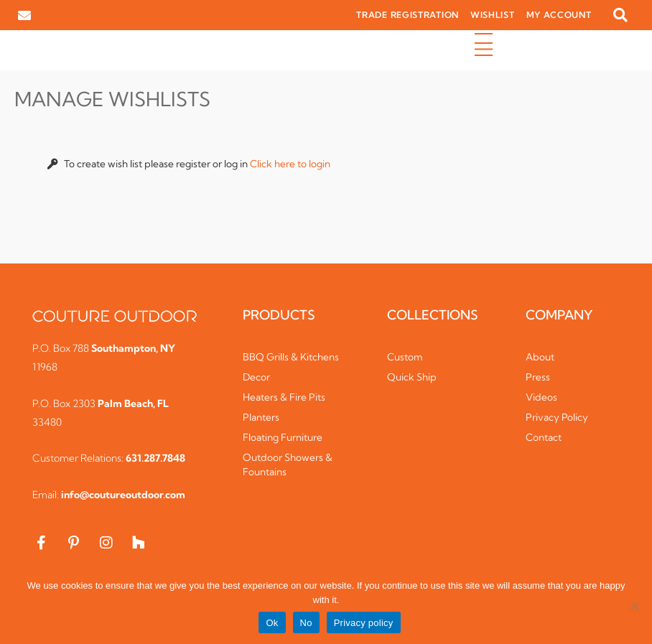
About (540, 357)
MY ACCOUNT (559, 15)
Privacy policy (364, 623)
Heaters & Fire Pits (284, 397)
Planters (261, 417)
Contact (544, 437)
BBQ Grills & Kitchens (291, 357)
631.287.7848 (155, 458)
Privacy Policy (557, 417)
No (306, 623)
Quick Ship (412, 377)
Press (538, 377)
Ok (272, 623)
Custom (405, 357)
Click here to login (290, 164)
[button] (620, 15)
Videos (541, 397)
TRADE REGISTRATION (407, 15)
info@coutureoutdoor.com (123, 495)
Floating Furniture (283, 437)
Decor (256, 377)
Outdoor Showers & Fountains (288, 465)
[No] (634, 606)
